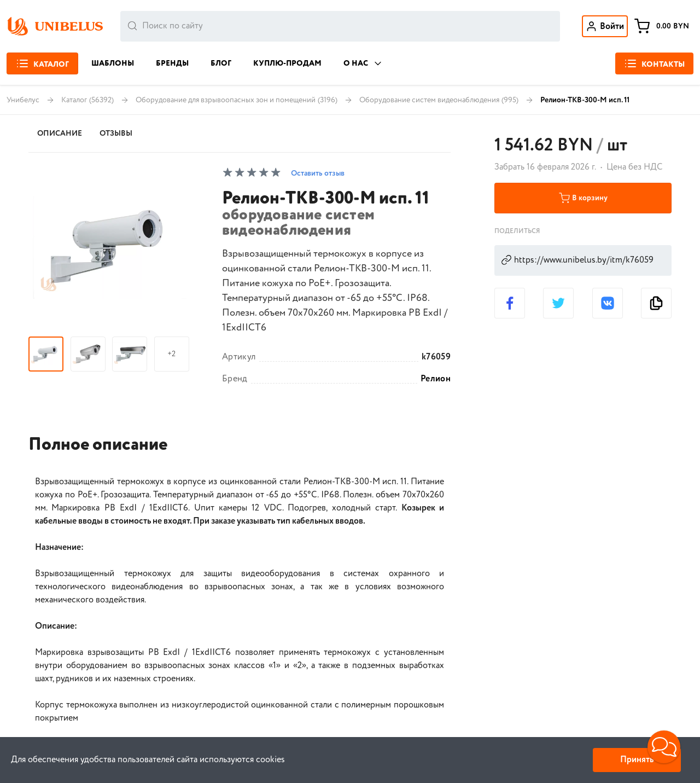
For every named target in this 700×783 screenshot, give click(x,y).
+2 (171, 354)
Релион (436, 379)
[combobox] (340, 26)
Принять (637, 760)
